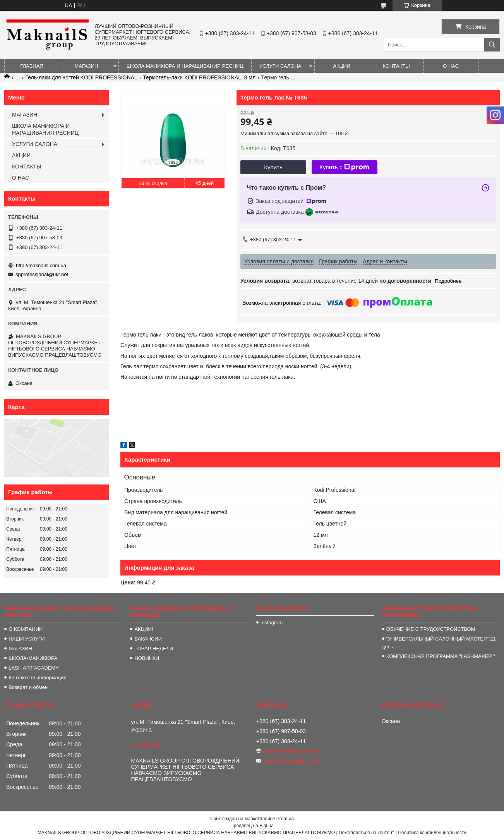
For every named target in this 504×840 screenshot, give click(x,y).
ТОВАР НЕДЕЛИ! (154, 648)
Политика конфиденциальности (432, 833)
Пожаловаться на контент (366, 833)
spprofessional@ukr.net (42, 274)
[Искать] (492, 45)
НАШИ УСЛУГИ (27, 639)
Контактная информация (37, 678)
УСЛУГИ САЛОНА (280, 66)
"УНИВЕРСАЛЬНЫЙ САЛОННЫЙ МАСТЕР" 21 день (439, 643)
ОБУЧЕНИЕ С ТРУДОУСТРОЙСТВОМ (431, 629)
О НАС (451, 66)
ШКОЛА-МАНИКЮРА (33, 658)
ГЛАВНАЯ (32, 66)
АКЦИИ (342, 66)
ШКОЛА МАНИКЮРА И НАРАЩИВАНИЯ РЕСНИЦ (185, 66)
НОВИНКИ (147, 658)
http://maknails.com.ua (41, 265)
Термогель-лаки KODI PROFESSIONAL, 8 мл (199, 77)
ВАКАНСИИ (148, 639)
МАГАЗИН (87, 66)
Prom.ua (285, 819)
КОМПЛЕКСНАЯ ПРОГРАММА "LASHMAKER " (441, 656)
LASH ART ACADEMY (34, 668)
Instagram (272, 623)
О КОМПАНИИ (26, 629)
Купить (273, 167)
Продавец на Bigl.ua (252, 826)
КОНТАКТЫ (396, 66)
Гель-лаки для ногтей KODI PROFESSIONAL (81, 77)
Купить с (344, 167)
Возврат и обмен (28, 687)
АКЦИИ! (144, 629)
